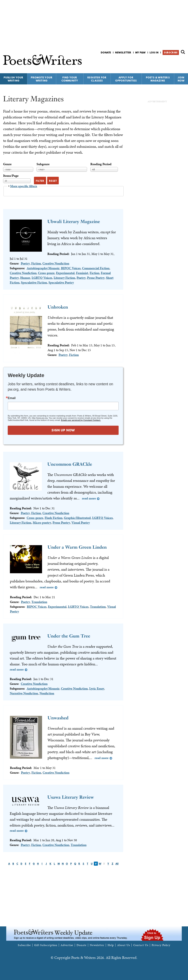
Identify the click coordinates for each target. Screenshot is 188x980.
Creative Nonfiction (56, 263)
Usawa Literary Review (71, 797)
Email (12, 398)
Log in (154, 52)
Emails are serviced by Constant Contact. (81, 420)
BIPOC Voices (71, 268)
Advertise (67, 945)
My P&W (140, 52)
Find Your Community (70, 79)
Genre (7, 164)
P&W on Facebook (170, 62)
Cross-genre (46, 273)
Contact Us (141, 945)
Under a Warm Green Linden (77, 547)
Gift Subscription (46, 945)
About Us (123, 945)
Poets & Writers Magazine (158, 79)
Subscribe (171, 52)
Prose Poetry (96, 278)
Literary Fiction (64, 278)
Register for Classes (97, 79)
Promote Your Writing (42, 79)
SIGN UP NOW (63, 430)
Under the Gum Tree (69, 636)
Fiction (36, 263)
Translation (39, 602)
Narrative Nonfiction (24, 693)
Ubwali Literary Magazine (74, 221)
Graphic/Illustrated (77, 518)
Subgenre (43, 164)
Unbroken (58, 307)
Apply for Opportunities (126, 79)
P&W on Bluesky (176, 62)
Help (111, 945)
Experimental (65, 273)
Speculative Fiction (34, 282)
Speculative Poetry (61, 282)
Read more (89, 498)
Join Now (181, 79)
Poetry (25, 263)
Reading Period (101, 164)
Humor (25, 278)
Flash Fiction (54, 518)
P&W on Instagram (182, 62)
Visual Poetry (81, 522)
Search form (183, 52)
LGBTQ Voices (42, 278)
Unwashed (58, 718)
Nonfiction (47, 693)
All (117, 864)
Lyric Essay (97, 688)
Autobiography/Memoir (43, 268)
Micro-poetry (42, 522)
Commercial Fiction (96, 268)
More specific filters (24, 186)
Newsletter (123, 52)
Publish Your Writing (13, 79)
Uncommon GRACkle (70, 464)
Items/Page (11, 176)
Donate (106, 52)
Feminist (82, 273)
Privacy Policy (161, 945)
